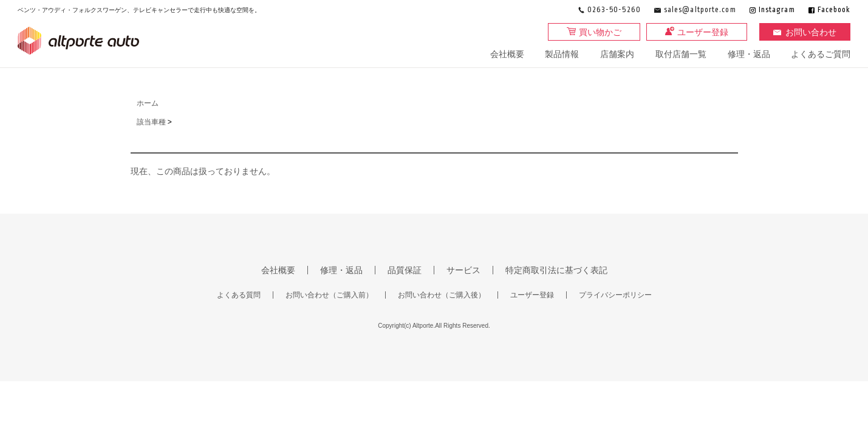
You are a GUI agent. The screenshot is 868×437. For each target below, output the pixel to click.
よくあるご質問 (821, 54)
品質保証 (405, 270)
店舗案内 (617, 54)
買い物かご (600, 32)
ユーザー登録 (703, 32)
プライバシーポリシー (615, 295)
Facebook (834, 10)
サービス (463, 270)
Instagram (777, 10)
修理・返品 (749, 54)
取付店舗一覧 (681, 54)
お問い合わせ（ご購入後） (442, 295)
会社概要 (507, 54)
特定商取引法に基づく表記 (556, 270)
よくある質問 (239, 295)
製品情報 (562, 54)
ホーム (148, 103)
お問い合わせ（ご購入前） (329, 295)
